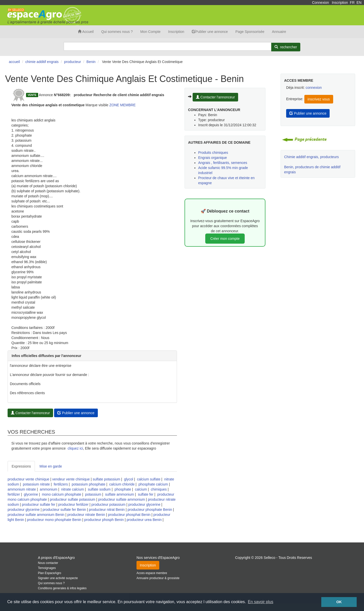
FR (352, 3)
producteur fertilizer (73, 504)
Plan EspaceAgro (50, 573)
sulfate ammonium (120, 494)
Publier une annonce (210, 32)
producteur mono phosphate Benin (54, 520)
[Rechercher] (286, 47)
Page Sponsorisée (250, 32)
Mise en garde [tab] (51, 466)
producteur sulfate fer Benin (64, 510)
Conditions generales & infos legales (62, 588)
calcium (141, 489)
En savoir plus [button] (261, 602)
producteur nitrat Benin (107, 510)
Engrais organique (213, 158)
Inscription (340, 3)
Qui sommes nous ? (117, 32)
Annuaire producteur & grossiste (158, 578)
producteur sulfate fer (39, 504)
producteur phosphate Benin (150, 510)
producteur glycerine (144, 504)
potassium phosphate (89, 484)
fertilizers (61, 484)
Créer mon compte (225, 239)
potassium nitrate (36, 484)
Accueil (86, 32)
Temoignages (47, 568)
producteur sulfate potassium (73, 499)
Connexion (320, 3)
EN (359, 3)
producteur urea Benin (144, 520)
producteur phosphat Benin (129, 515)
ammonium (48, 489)
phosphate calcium (153, 484)
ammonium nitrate (22, 489)
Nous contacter (48, 563)
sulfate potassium (107, 479)
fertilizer (14, 494)
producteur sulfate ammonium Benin (36, 515)
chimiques (159, 489)
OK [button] (339, 602)
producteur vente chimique (28, 479)
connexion (314, 88)
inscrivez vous (319, 99)
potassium (93, 494)
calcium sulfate (149, 479)
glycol (129, 479)
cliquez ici (75, 448)
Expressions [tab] (21, 466)
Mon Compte (150, 32)
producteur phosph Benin (104, 520)
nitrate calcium (73, 489)
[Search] (168, 46)
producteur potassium (109, 504)
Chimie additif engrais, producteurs (311, 157)
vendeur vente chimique (71, 479)
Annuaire (279, 32)
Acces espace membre (152, 573)
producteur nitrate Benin (86, 515)
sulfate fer (145, 494)
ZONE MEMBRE (122, 105)
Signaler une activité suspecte (58, 578)
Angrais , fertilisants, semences (223, 163)
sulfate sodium (99, 489)
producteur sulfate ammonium (121, 499)
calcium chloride (122, 484)
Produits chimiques (213, 153)
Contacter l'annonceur (30, 413)
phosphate (123, 489)
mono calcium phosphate (62, 494)
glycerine (31, 494)
